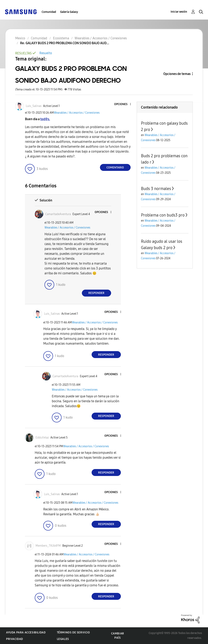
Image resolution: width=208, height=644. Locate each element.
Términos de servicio (73, 632)
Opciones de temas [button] (177, 74)
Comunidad (49, 12)
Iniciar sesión (179, 12)
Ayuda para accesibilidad (26, 632)
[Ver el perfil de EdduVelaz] (42, 438)
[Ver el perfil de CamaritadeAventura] (58, 214)
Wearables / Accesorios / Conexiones (77, 113)
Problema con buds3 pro (163, 215)
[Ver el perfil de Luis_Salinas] (34, 106)
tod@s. (45, 119)
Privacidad (15, 639)
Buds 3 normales (156, 189)
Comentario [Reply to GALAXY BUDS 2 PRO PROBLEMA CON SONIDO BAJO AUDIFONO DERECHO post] (115, 168)
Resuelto (46, 53)
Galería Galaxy (69, 12)
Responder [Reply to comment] (96, 293)
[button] (123, 104)
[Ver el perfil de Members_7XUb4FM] (48, 546)
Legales (63, 639)
